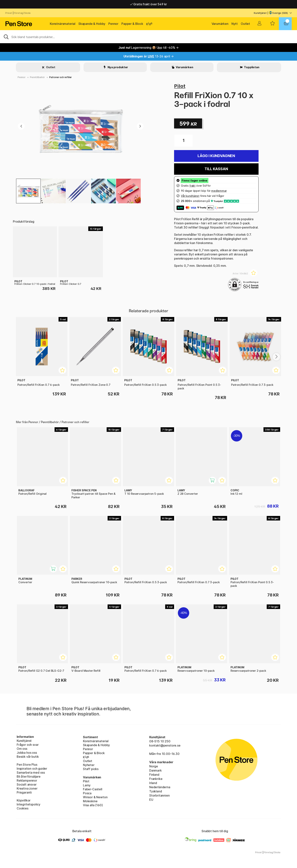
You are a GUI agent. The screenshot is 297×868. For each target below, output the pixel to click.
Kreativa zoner (27, 788)
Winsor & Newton (95, 797)
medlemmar (219, 191)
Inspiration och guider (32, 769)
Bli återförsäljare (29, 776)
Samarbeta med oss (31, 773)
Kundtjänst (260, 13)
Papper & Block (132, 24)
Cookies (23, 808)
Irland (153, 783)
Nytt (235, 24)
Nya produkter (118, 67)
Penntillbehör (37, 77)
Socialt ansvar (27, 784)
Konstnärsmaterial (63, 24)
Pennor (113, 24)
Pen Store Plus (27, 765)
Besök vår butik (28, 757)
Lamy (87, 785)
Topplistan (251, 67)
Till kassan (216, 169)
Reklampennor (27, 780)
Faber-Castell (93, 789)
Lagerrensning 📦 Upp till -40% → (148, 48)
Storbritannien (159, 795)
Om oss (22, 749)
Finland (154, 775)
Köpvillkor (24, 800)
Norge (154, 766)
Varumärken (220, 24)
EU (151, 800)
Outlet (245, 24)
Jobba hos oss (27, 753)
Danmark (156, 770)
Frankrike (156, 779)
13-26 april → (149, 56)
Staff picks (91, 769)
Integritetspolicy (29, 804)
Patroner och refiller (61, 77)
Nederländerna (160, 787)
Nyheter (89, 765)
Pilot (180, 86)
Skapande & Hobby (92, 24)
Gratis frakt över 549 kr (148, 4)
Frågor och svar (28, 745)
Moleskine (90, 801)
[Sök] (148, 37)
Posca (87, 793)
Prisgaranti (24, 792)
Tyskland (156, 791)
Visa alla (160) (93, 805)
